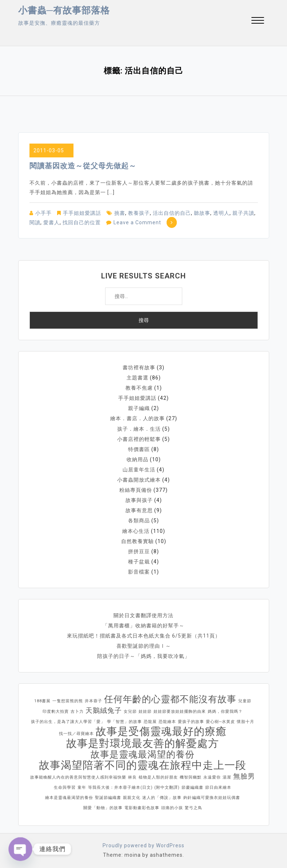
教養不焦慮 (139, 388)
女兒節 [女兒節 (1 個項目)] (130, 711)
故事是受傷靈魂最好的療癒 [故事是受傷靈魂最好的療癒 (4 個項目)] (161, 731)
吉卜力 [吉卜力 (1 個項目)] (77, 711)
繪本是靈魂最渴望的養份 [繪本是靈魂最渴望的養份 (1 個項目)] (69, 797)
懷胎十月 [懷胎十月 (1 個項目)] (246, 721)
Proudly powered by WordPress (143, 845)
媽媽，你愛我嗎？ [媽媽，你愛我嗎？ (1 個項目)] (225, 711)
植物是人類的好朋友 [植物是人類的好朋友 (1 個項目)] (158, 777)
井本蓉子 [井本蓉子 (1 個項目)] (93, 700)
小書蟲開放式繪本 (139, 479)
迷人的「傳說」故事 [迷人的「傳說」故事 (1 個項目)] (162, 797)
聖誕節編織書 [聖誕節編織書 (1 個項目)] (108, 797)
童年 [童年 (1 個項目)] (82, 787)
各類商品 (139, 520)
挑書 (120, 213)
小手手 (43, 213)
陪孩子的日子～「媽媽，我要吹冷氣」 (143, 655)
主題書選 (137, 378)
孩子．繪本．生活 (139, 429)
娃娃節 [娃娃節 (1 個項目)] (145, 711)
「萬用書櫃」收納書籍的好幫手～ (143, 625)
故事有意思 (139, 510)
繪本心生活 (136, 530)
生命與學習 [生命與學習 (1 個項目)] (65, 787)
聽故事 (202, 213)
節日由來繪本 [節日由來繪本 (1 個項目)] (218, 787)
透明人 (221, 213)
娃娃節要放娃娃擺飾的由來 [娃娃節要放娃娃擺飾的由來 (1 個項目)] (180, 711)
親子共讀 (243, 213)
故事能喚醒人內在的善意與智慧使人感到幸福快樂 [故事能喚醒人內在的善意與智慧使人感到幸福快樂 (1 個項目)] (78, 777)
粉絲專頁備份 (136, 490)
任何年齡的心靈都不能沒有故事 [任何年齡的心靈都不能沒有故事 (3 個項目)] (170, 699)
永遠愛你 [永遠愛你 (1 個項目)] (212, 777)
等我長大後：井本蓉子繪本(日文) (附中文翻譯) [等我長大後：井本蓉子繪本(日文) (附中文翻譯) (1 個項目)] (134, 787)
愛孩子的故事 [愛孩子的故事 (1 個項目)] (191, 721)
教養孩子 (139, 213)
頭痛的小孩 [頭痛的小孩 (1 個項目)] (172, 807)
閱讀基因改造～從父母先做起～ (83, 166)
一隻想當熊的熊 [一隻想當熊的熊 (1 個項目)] (68, 700)
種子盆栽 (139, 561)
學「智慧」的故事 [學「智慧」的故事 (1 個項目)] (124, 721)
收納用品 (137, 459)
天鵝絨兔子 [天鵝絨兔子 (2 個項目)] (104, 710)
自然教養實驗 (137, 541)
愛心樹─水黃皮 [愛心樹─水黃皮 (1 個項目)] (221, 721)
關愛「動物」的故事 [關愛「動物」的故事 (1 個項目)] (103, 807)
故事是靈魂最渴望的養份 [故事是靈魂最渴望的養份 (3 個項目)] (143, 754)
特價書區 (139, 449)
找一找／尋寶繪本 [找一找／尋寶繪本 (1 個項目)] (76, 733)
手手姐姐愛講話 (82, 213)
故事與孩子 (139, 500)
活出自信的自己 (172, 213)
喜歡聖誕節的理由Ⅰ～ (144, 645)
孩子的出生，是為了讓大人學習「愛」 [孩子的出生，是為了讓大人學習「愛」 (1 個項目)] (68, 721)
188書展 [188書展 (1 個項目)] (42, 700)
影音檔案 (139, 571)
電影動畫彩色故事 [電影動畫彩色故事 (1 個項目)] (142, 807)
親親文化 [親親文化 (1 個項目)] (132, 797)
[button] (258, 21)
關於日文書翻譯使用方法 (143, 615)
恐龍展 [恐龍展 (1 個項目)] (150, 721)
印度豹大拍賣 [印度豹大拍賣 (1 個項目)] (56, 711)
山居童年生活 (139, 469)
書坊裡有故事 (139, 367)
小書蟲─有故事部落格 (64, 10)
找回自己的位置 (82, 222)
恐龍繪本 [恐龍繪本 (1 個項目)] (167, 721)
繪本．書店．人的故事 (137, 418)
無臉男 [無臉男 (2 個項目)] (244, 775)
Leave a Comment (137, 222)
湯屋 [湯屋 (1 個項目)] (227, 777)
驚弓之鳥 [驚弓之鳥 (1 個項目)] (194, 807)
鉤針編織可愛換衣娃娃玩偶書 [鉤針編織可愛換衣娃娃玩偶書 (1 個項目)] (212, 797)
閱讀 (35, 222)
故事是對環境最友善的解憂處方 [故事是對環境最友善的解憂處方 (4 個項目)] (143, 743)
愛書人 (51, 222)
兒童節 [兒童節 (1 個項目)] (245, 700)
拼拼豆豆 (139, 551)
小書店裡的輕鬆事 (139, 439)
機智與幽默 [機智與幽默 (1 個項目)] (191, 777)
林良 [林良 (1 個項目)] (132, 777)
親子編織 (139, 408)
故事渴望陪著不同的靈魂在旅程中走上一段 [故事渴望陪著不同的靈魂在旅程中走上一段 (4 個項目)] (143, 764)
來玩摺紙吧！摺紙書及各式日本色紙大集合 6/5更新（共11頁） (144, 635)
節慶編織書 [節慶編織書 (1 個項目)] (192, 787)
